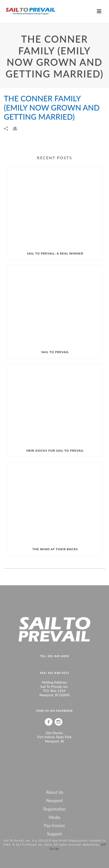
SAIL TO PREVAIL (55, 352)
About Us (54, 792)
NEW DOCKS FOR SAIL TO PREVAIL (55, 451)
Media (55, 817)
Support (54, 834)
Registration (54, 809)
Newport (55, 801)
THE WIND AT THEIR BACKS (55, 549)
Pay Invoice (54, 826)
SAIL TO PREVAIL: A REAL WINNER (55, 253)
